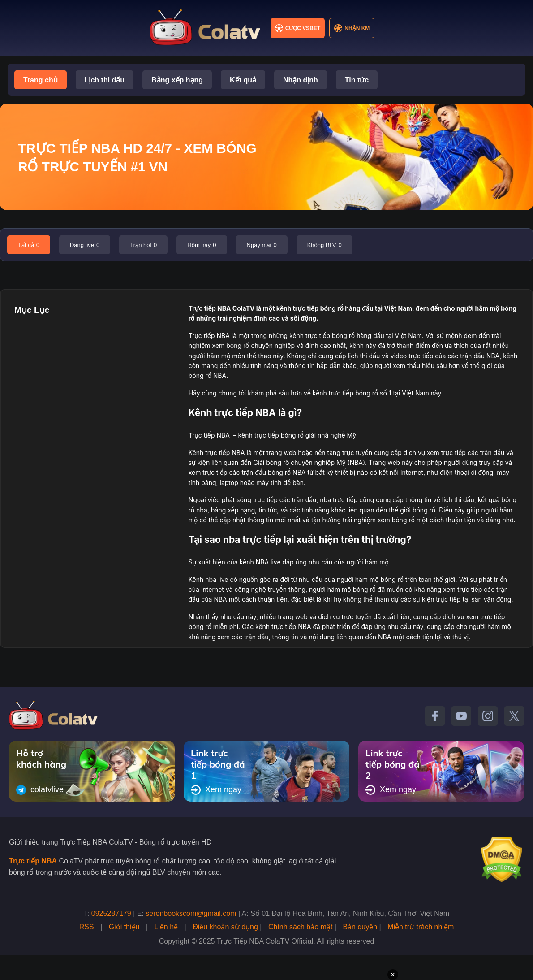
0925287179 (111, 913)
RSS (87, 927)
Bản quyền (360, 927)
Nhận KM (352, 28)
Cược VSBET (298, 28)
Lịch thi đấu (105, 80)
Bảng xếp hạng (177, 80)
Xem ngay (216, 790)
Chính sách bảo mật (300, 927)
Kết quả (243, 80)
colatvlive (40, 790)
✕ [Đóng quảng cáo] (393, 975)
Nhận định (301, 80)
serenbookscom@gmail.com (191, 913)
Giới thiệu (124, 927)
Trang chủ (41, 80)
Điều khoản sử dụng (225, 927)
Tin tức (357, 80)
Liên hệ (166, 927)
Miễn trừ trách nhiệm (421, 927)
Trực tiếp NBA (210, 308)
